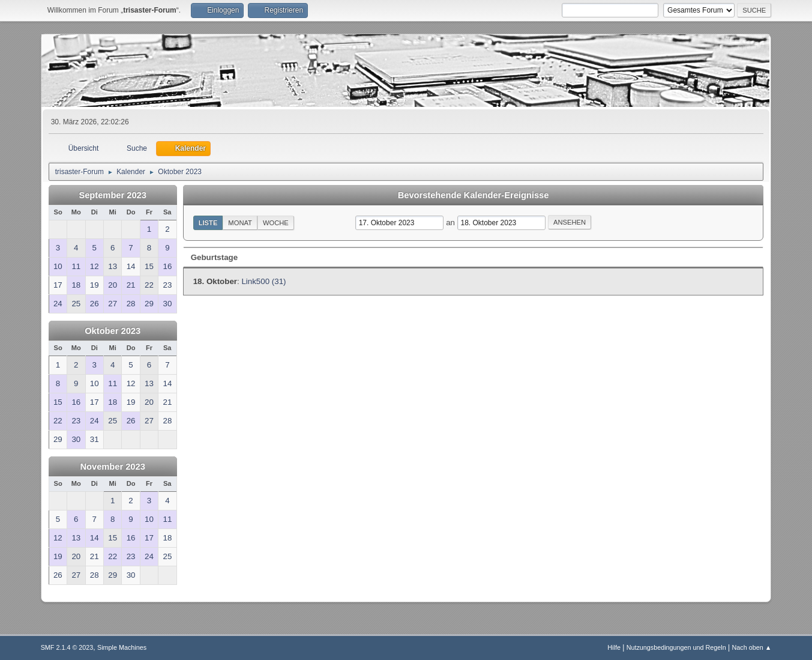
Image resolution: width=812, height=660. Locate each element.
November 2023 (112, 467)
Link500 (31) (263, 281)
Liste (208, 223)
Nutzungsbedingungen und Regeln (676, 647)
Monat (240, 223)
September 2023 (112, 195)
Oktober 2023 (113, 331)
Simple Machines (122, 647)
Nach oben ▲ (752, 647)
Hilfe (614, 647)
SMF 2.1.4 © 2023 (67, 647)
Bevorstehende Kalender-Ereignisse (474, 195)
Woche (276, 223)
